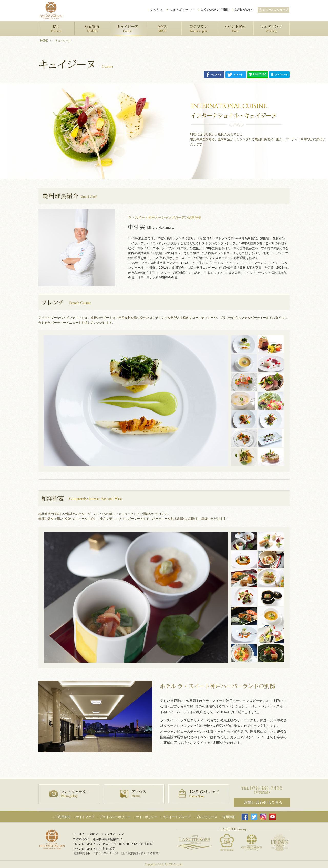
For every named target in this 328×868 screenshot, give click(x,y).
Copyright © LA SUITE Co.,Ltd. (164, 864)
